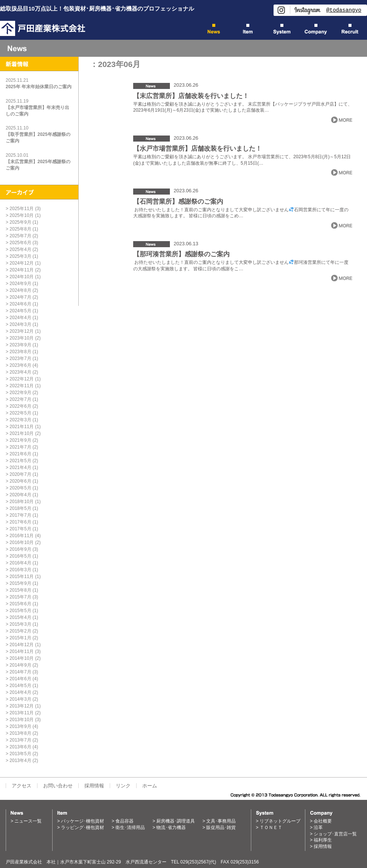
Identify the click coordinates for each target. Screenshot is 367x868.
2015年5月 (20, 611)
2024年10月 (22, 277)
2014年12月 (22, 645)
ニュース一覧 (28, 821)
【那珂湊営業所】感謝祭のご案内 (181, 254)
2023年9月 (20, 345)
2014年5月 (20, 686)
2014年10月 (22, 658)
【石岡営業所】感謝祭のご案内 (178, 202)
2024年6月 (20, 304)
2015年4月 (20, 617)
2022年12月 (22, 379)
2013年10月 (22, 720)
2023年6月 (20, 365)
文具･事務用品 (221, 821)
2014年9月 (20, 665)
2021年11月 (22, 427)
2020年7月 (20, 474)
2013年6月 (20, 747)
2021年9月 (20, 440)
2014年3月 (20, 699)
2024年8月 (20, 290)
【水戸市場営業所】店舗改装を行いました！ (197, 149)
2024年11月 (22, 270)
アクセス (22, 786)
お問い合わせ (58, 786)
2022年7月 (20, 399)
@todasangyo (344, 10)
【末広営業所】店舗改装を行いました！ (191, 96)
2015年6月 (20, 604)
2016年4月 (20, 563)
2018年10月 (22, 502)
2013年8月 (20, 733)
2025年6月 (20, 243)
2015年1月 (20, 638)
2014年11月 (22, 651)
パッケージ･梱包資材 (82, 821)
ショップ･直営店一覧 (335, 834)
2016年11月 (22, 536)
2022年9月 (20, 393)
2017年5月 (20, 529)
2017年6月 (20, 522)
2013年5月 (20, 754)
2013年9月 (20, 726)
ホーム (150, 786)
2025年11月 (22, 209)
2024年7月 (20, 297)
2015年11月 (22, 577)
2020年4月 (20, 495)
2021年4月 (20, 468)
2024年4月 (20, 318)
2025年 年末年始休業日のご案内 (39, 87)
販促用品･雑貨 (221, 827)
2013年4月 (20, 760)
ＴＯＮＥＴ (271, 827)
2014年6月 (20, 679)
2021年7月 (20, 447)
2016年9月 (20, 549)
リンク (123, 786)
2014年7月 (20, 672)
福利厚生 (323, 840)
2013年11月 (22, 713)
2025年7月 (20, 236)
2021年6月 (20, 454)
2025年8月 (20, 229)
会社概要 (323, 821)
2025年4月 (20, 249)
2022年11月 (22, 386)
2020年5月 (20, 488)
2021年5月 (20, 461)
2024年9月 (20, 284)
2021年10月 (22, 433)
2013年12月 (22, 706)
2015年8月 (20, 590)
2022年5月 (20, 413)
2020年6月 (20, 481)
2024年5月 (20, 311)
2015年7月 (20, 597)
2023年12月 (22, 331)
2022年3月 (20, 420)
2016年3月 (20, 570)
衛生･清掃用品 (130, 827)
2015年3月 (20, 624)
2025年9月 (20, 222)
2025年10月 (22, 215)
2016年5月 (20, 556)
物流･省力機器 (171, 827)
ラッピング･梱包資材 (82, 827)
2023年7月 (20, 358)
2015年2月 (20, 631)
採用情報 (94, 786)
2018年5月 (20, 508)
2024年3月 (20, 324)
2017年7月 (20, 515)
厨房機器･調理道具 (176, 821)
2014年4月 (20, 692)
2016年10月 (22, 542)
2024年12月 (22, 263)
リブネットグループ (280, 821)
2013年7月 (20, 740)
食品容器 (124, 821)
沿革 (318, 827)
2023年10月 (22, 338)
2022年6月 (20, 406)
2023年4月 (20, 372)
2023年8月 (20, 352)
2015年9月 (20, 583)
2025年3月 (20, 256)
